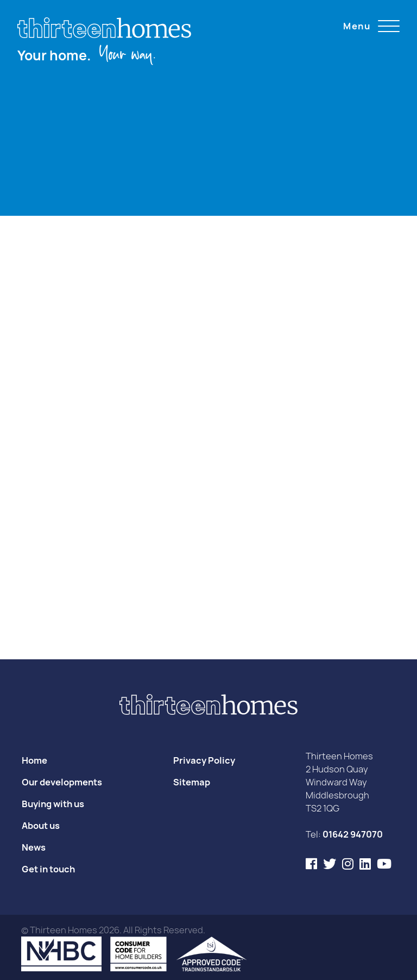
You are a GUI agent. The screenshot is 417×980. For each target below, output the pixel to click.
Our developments (62, 782)
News (34, 847)
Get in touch (48, 869)
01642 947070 (353, 834)
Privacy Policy (204, 760)
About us (41, 826)
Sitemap (192, 782)
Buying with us (53, 804)
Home (34, 760)
